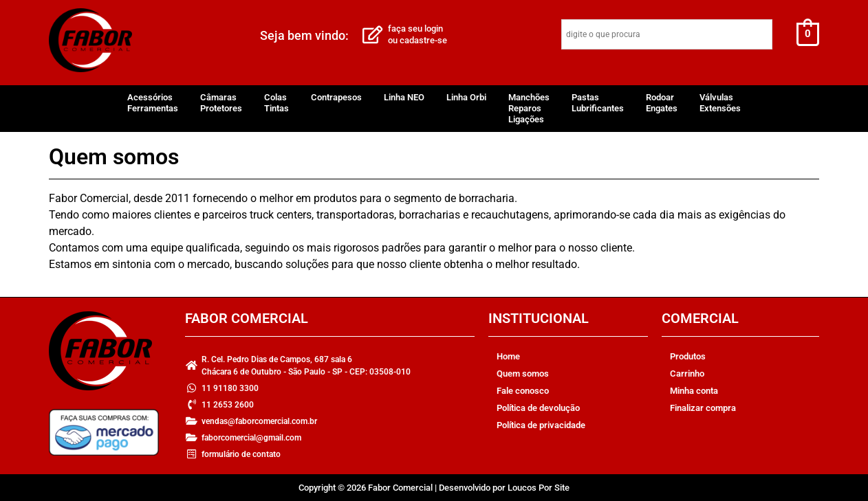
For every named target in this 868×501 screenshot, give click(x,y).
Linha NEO (404, 97)
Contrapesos (336, 97)
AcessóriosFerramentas (153, 103)
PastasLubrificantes (598, 103)
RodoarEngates (662, 103)
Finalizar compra (703, 408)
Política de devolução (538, 408)
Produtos (688, 356)
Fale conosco (523, 391)
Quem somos (523, 374)
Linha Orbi (466, 97)
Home (508, 356)
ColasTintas (276, 103)
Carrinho (687, 374)
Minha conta (694, 391)
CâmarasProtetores (221, 103)
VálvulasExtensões (720, 103)
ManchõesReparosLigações (529, 108)
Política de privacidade (541, 425)
